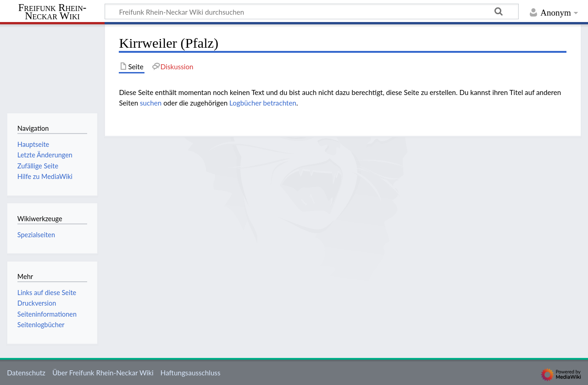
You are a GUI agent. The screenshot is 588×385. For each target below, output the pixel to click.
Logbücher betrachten (263, 103)
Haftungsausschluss (191, 373)
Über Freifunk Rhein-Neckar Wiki (103, 373)
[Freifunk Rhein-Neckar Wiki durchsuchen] (312, 11)
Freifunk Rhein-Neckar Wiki (53, 12)
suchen (151, 103)
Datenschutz (26, 373)
